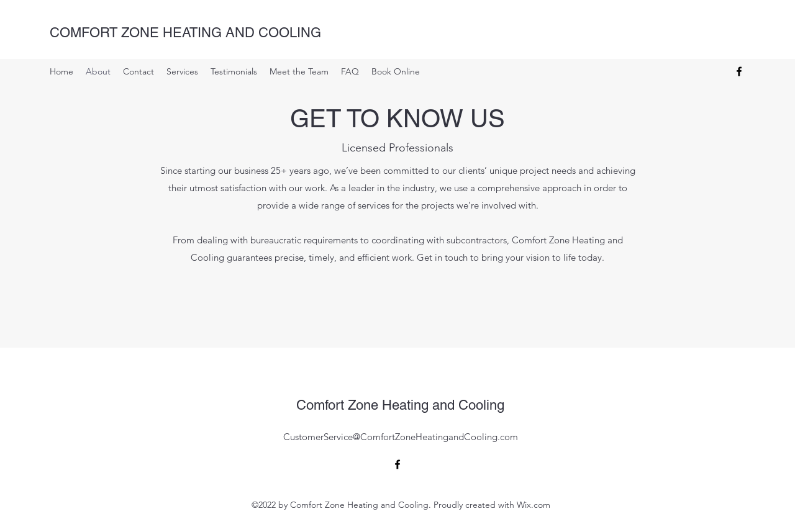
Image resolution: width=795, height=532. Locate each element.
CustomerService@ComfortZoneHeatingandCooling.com (401, 437)
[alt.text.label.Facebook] (739, 71)
